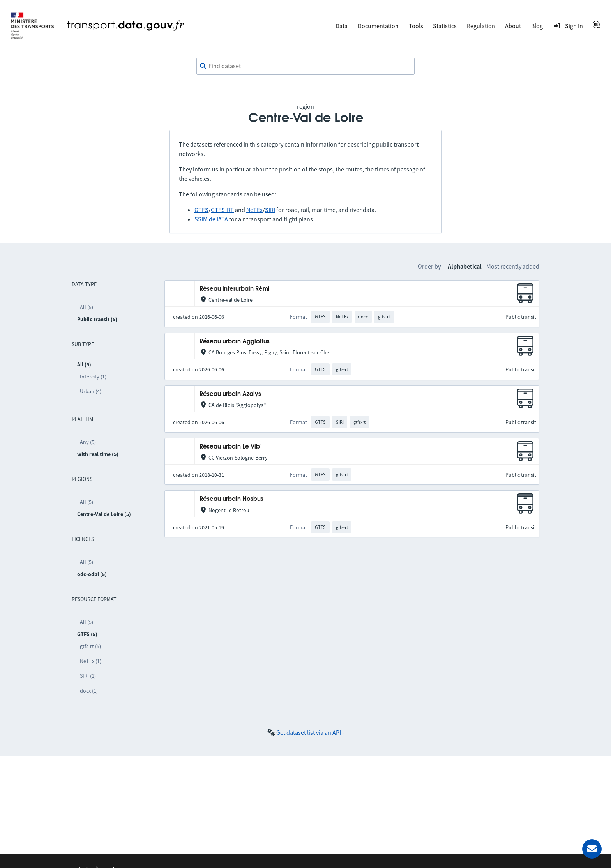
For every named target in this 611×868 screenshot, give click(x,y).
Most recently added (513, 266)
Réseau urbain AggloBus (235, 342)
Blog (537, 26)
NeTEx (254, 210)
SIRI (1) (88, 676)
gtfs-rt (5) (90, 646)
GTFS (201, 210)
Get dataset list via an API (309, 732)
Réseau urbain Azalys (230, 394)
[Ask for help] (592, 849)
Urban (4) (91, 391)
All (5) (87, 307)
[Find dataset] (305, 66)
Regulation (481, 26)
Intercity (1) (93, 377)
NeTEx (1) (91, 661)
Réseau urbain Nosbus (231, 499)
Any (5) (88, 442)
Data (342, 26)
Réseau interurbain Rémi (235, 289)
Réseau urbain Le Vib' (230, 447)
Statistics (445, 26)
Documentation (378, 26)
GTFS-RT (222, 210)
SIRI (270, 210)
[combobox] (305, 66)
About (513, 26)
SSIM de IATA (211, 219)
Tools (416, 26)
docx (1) (89, 691)
